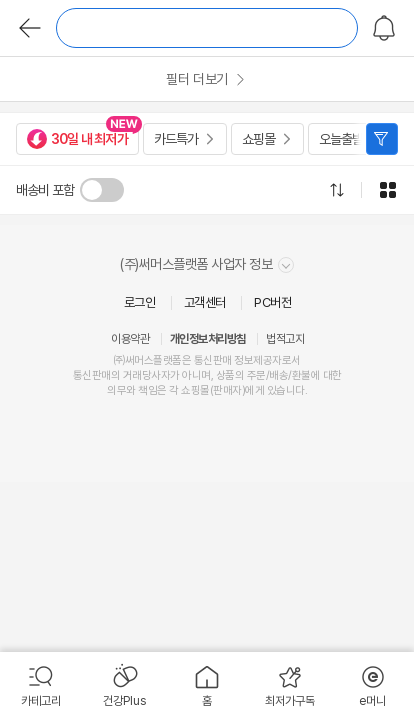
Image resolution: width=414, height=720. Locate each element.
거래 (132, 375)
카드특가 (176, 139)
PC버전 (272, 302)
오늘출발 (341, 139)
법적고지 (285, 339)
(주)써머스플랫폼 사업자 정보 (207, 264)
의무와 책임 (132, 390)
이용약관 (130, 339)
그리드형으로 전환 (388, 190)
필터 (382, 139)
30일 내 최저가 (77, 139)
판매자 (227, 390)
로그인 (140, 302)
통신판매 (92, 375)
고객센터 (205, 302)
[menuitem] (41, 686)
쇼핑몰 (258, 139)
